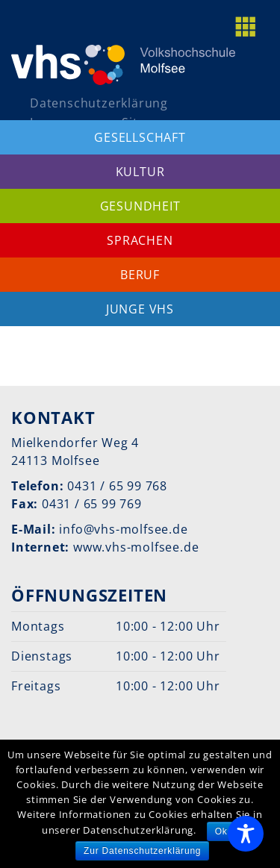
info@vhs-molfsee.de (123, 529)
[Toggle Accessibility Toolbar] (246, 834)
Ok (221, 831)
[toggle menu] (254, 26)
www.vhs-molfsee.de (136, 547)
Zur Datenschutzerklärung (142, 851)
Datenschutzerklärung (99, 103)
